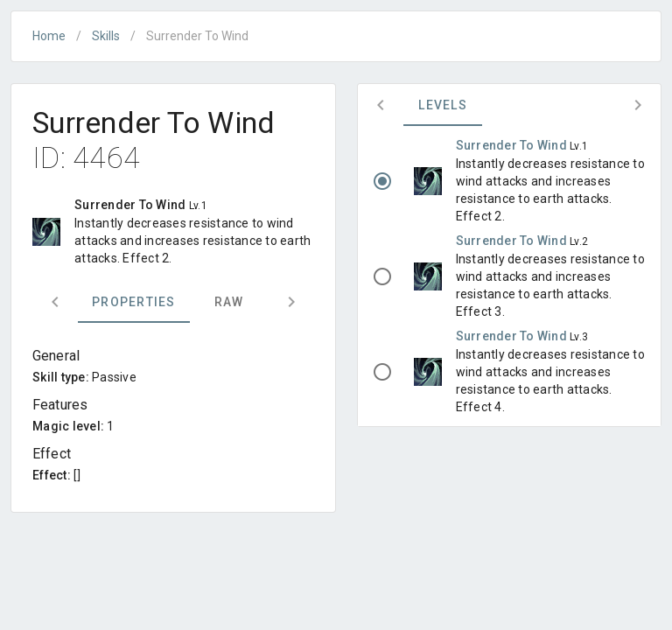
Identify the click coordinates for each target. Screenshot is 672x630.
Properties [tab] (134, 302)
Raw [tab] (229, 302)
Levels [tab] (443, 105)
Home (49, 36)
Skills (106, 36)
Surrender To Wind (513, 145)
